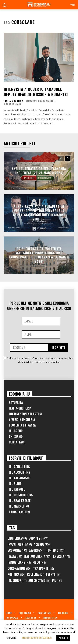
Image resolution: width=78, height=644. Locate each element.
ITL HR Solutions (21, 495)
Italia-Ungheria (13, 101)
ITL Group (16, 431)
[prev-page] (61, 159)
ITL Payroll (17, 489)
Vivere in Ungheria (22, 420)
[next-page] (68, 159)
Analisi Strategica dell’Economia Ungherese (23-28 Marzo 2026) (39, 171)
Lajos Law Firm (19, 512)
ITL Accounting (19, 472)
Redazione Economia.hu (40, 101)
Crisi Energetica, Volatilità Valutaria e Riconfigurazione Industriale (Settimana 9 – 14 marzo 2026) (39, 255)
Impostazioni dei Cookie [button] (37, 638)
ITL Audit (15, 484)
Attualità (16, 403)
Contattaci (17, 442)
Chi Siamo (16, 436)
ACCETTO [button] (63, 638)
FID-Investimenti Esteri (26, 414)
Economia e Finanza (22, 425)
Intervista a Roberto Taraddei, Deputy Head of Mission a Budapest (36, 92)
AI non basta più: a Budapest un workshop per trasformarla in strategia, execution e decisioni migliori (39, 213)
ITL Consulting (19, 467)
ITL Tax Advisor (20, 478)
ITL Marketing (19, 506)
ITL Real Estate (20, 501)
